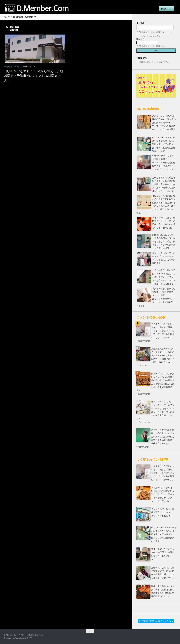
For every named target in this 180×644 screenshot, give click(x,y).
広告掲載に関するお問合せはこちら (156, 621)
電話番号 (141, 23)
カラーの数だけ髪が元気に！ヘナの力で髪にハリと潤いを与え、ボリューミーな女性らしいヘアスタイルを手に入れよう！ (164, 277)
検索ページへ (167, 9)
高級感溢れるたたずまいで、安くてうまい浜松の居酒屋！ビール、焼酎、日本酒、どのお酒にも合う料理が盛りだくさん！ (163, 356)
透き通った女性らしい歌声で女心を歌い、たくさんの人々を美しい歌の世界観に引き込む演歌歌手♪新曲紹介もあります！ (163, 437)
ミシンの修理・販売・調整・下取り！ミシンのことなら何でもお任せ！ (163, 512)
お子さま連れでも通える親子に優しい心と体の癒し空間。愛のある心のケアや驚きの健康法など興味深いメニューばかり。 (164, 184)
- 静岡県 (16, 67)
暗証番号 (141, 39)
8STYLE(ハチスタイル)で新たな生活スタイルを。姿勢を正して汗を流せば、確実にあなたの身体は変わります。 (164, 144)
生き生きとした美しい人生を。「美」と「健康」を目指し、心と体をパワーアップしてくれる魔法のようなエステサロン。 (163, 331)
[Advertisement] (66, 114)
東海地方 (8, 67)
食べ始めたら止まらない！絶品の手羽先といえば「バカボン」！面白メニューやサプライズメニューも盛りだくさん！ (163, 494)
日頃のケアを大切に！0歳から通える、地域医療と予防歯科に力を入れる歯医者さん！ (34, 76)
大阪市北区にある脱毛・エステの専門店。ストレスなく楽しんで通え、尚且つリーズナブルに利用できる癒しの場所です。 (164, 242)
